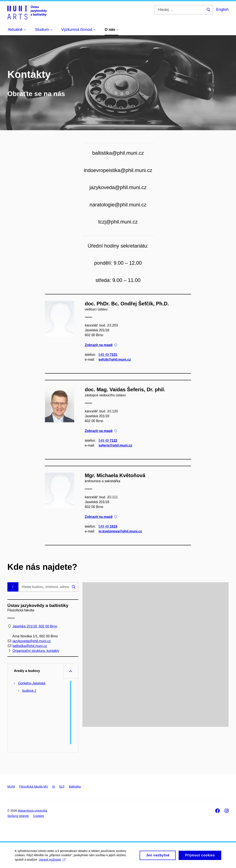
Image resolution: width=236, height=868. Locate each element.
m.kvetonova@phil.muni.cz (120, 531)
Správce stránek (18, 816)
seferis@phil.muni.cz (115, 445)
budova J (29, 691)
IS (54, 787)
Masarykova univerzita (32, 811)
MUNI (11, 787)
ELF (62, 787)
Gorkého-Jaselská (32, 683)
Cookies (38, 816)
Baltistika (75, 787)
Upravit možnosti (52, 861)
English (222, 9)
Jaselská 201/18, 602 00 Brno (35, 626)
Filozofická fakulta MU (34, 787)
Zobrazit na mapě (101, 345)
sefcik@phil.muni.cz (115, 360)
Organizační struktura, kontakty (36, 651)
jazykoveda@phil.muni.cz (32, 641)
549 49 (108, 355)
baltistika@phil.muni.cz (30, 646)
